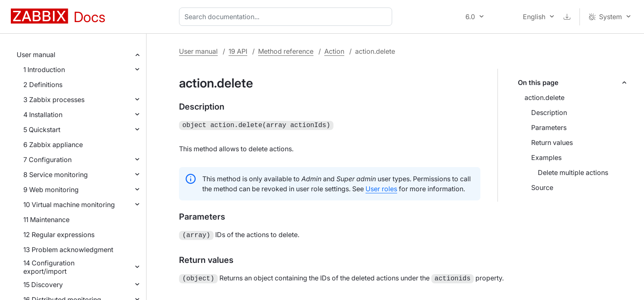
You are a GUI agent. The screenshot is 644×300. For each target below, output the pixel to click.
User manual (36, 55)
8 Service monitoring (56, 175)
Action (334, 51)
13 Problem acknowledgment (68, 250)
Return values (552, 142)
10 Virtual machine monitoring (69, 205)
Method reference (286, 51)
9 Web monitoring (51, 190)
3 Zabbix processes (54, 100)
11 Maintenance (46, 220)
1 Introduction (44, 70)
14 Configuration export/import (49, 267)
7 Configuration (47, 160)
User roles (381, 188)
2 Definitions (43, 85)
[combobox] (287, 17)
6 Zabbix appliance (53, 145)
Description (549, 112)
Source (542, 187)
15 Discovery (43, 285)
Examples (546, 157)
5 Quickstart (42, 130)
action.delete (545, 97)
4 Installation (43, 115)
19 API (238, 51)
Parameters (549, 127)
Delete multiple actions (573, 172)
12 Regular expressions (59, 235)
